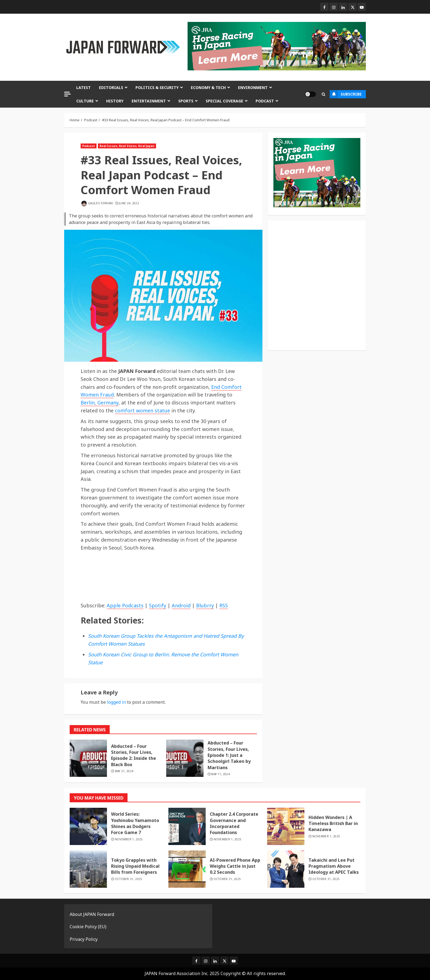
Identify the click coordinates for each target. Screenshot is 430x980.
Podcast (265, 101)
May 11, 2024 (220, 774)
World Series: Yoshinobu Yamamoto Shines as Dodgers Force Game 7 (135, 823)
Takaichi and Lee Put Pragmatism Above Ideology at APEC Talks (334, 866)
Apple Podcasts (125, 605)
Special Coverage (224, 101)
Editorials (111, 87)
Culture (85, 101)
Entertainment (149, 101)
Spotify (158, 605)
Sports (186, 101)
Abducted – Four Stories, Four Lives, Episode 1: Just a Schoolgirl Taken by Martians (229, 755)
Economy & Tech (208, 87)
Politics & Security (157, 87)
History (115, 101)
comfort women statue (142, 410)
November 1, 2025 (129, 839)
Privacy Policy (84, 939)
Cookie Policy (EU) (88, 927)
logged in (116, 702)
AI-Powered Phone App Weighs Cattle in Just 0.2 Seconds (235, 866)
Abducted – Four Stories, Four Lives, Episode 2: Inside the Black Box (134, 755)
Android (181, 605)
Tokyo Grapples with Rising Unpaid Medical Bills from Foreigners (135, 866)
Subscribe (346, 94)
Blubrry (205, 605)
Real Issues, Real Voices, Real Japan (127, 146)
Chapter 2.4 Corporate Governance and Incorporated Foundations (234, 823)
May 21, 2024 (124, 771)
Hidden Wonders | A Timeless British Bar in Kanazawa (333, 824)
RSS (224, 605)
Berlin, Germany (100, 403)
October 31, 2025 (129, 879)
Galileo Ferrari (101, 203)
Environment (253, 87)
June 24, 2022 (129, 203)
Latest (84, 87)
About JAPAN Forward (92, 914)
